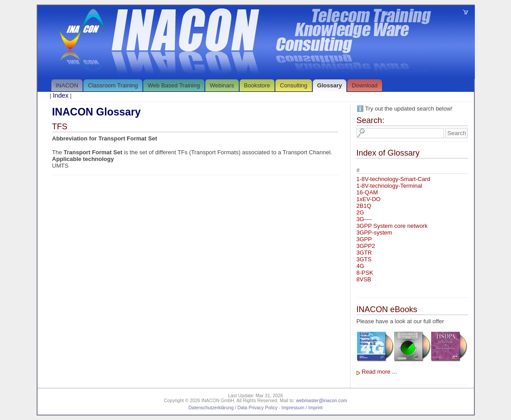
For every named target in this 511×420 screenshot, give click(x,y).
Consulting (293, 85)
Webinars (222, 85)
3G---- (364, 219)
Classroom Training (113, 85)
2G (360, 212)
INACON (67, 85)
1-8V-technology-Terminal (389, 186)
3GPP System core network (392, 226)
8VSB (364, 279)
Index (61, 95)
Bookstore (257, 85)
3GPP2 (366, 246)
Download (365, 85)
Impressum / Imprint (302, 408)
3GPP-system (374, 233)
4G (360, 266)
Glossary (330, 85)
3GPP (364, 239)
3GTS (364, 259)
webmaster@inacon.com (322, 401)
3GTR (364, 253)
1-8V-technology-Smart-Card (393, 179)
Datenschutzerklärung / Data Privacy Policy (233, 408)
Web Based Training (174, 85)
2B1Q (364, 206)
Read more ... (380, 372)
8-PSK (365, 273)
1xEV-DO (369, 199)
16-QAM (367, 192)
